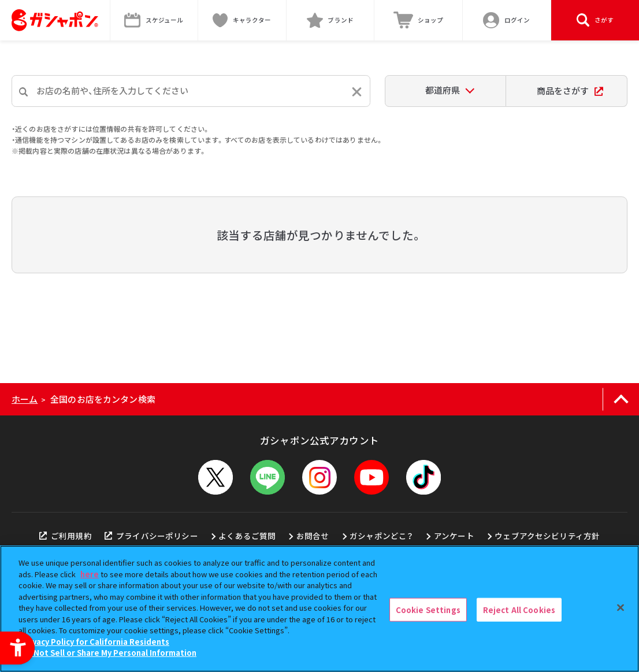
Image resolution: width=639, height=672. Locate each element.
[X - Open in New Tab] (216, 477)
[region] (319, 609)
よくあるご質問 (247, 536)
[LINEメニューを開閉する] (268, 477)
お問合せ (313, 536)
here (90, 574)
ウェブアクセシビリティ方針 (547, 536)
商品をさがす (570, 90)
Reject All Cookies (519, 609)
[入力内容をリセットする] (357, 92)
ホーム (25, 399)
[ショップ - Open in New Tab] (419, 20)
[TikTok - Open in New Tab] (423, 477)
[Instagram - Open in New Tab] (319, 477)
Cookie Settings (428, 609)
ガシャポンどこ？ (381, 536)
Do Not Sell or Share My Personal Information (109, 653)
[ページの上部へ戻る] (621, 399)
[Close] (621, 607)
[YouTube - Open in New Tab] (371, 477)
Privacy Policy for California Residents (95, 642)
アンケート (454, 536)
